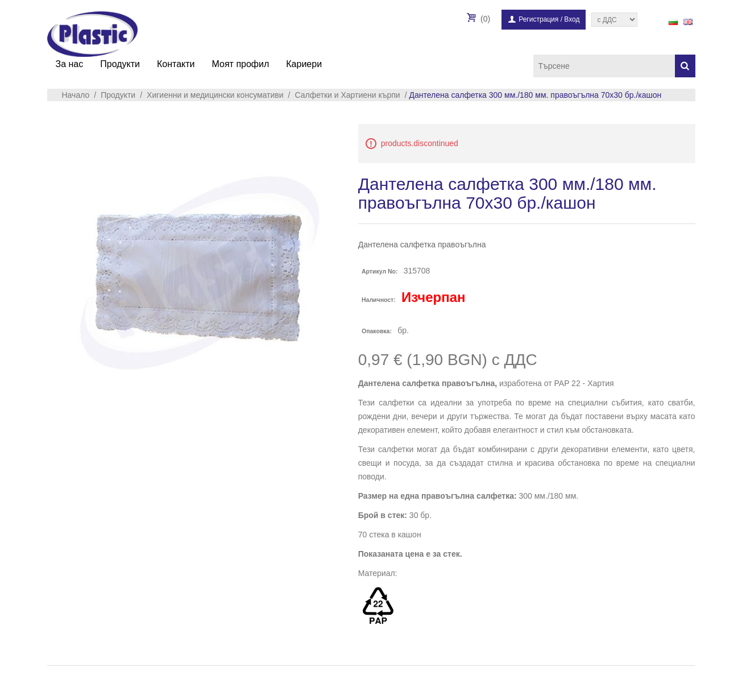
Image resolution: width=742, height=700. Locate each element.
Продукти (120, 64)
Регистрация (538, 19)
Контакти (176, 64)
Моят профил (241, 64)
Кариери (304, 64)
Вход (572, 19)
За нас (70, 64)
